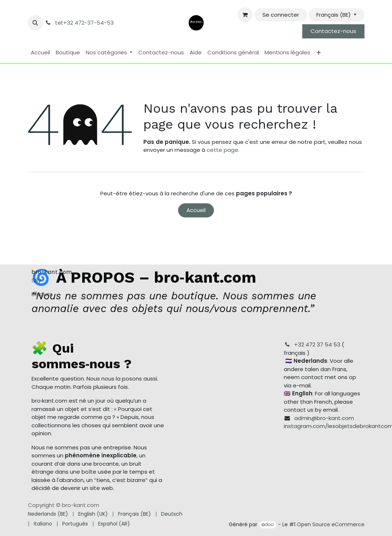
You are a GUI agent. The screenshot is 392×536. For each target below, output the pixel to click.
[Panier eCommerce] (245, 15)
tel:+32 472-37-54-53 (84, 23)
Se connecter (281, 15)
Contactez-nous (333, 31)
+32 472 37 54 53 (317, 344)
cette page (222, 150)
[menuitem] (40, 53)
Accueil (196, 210)
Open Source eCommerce (331, 524)
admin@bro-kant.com (324, 418)
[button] (35, 23)
